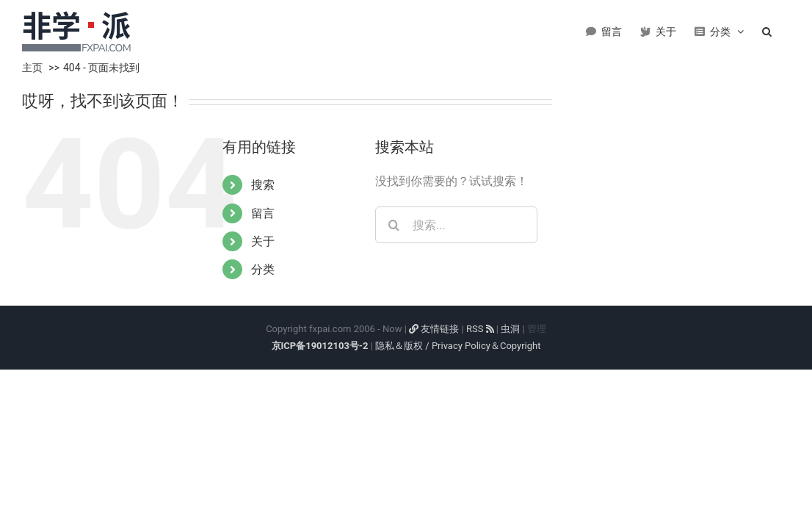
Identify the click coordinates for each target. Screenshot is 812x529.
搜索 (263, 185)
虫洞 (510, 329)
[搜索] (394, 225)
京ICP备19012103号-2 (320, 346)
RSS (480, 329)
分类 (263, 269)
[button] (785, 29)
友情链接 (434, 329)
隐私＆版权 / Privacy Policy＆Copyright (458, 346)
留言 (263, 213)
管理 (537, 329)
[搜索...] (456, 225)
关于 (263, 241)
